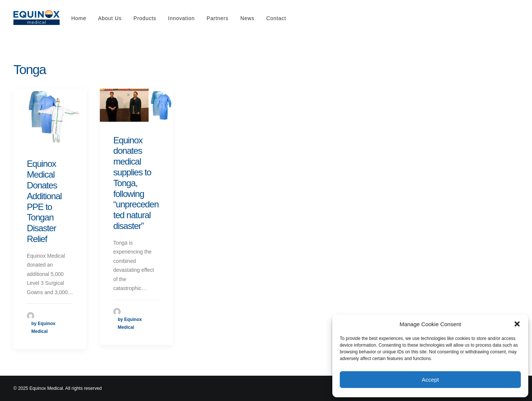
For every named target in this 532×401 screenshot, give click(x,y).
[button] (517, 324)
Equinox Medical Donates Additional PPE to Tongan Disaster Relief (44, 201)
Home (79, 18)
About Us (110, 18)
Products (145, 18)
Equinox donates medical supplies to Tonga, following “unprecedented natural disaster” (136, 183)
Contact (276, 18)
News (247, 18)
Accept (430, 380)
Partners (218, 18)
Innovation (181, 18)
